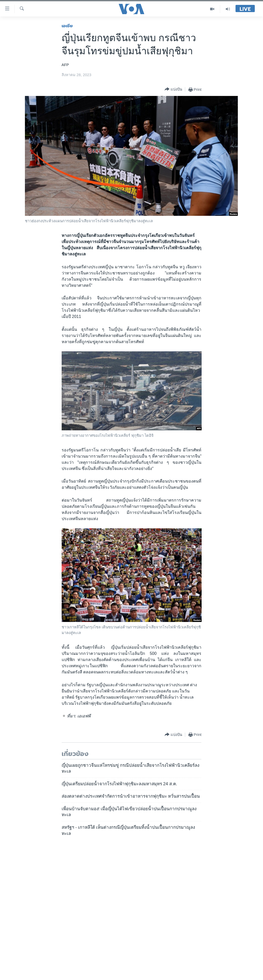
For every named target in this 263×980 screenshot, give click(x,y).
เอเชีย (67, 26)
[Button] (173, 89)
